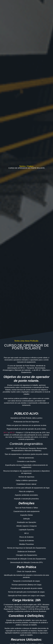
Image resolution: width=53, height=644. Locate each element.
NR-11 (6, 433)
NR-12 (12, 433)
